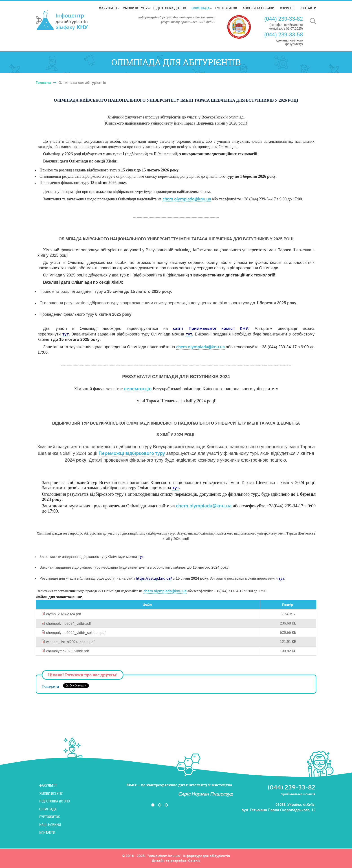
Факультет (108, 8)
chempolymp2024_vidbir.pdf (68, 624)
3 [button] (166, 805)
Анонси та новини (258, 8)
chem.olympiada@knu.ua (187, 199)
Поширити (50, 687)
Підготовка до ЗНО (170, 8)
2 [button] (160, 805)
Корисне (287, 8)
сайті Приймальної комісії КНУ (211, 328)
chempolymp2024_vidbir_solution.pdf (76, 633)
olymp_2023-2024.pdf (63, 614)
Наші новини (50, 825)
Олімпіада (201, 8)
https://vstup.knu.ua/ (154, 578)
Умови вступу (135, 8)
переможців (138, 389)
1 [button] (153, 805)
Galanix (194, 861)
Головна (43, 83)
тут (66, 334)
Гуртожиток (226, 8)
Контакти (308, 8)
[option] (163, 790)
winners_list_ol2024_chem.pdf (70, 642)
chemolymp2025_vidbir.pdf (67, 651)
